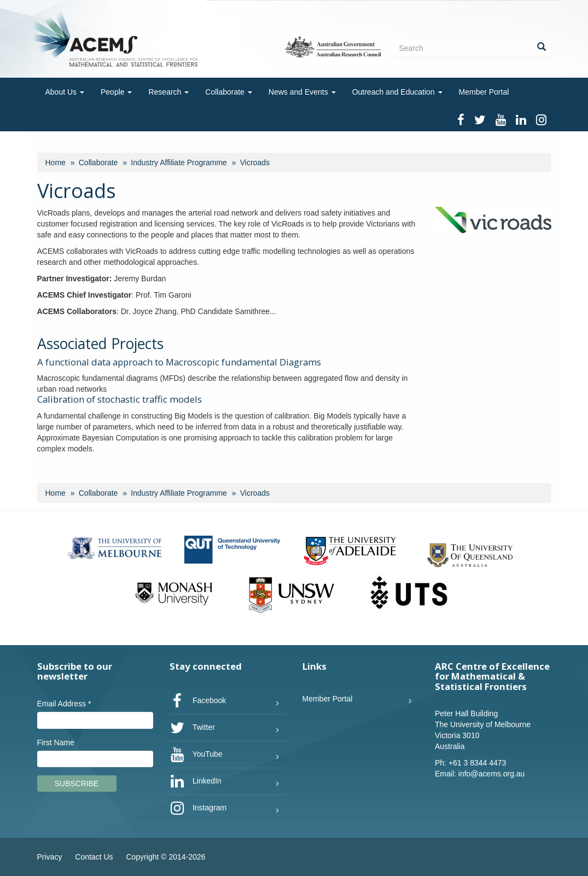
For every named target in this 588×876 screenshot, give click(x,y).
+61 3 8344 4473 (478, 763)
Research (168, 92)
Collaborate (229, 92)
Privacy (50, 857)
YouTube (196, 755)
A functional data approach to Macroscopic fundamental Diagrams (179, 362)
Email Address (64, 704)
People (116, 92)
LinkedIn (196, 781)
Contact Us (94, 857)
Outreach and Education (397, 92)
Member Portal (484, 92)
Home (56, 163)
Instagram (198, 808)
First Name (56, 742)
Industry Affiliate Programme (179, 163)
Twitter (192, 728)
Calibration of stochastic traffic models (120, 399)
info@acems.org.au (492, 774)
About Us (65, 92)
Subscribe (77, 784)
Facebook (198, 701)
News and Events (302, 92)
